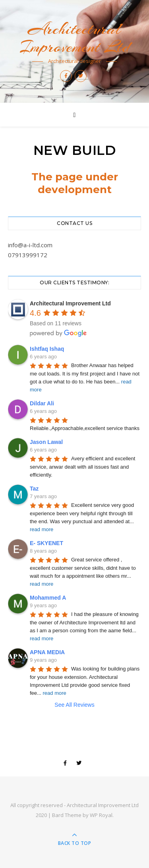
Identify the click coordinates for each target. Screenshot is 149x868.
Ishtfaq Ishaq (47, 349)
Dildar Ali (42, 403)
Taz (34, 489)
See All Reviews (74, 705)
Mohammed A (48, 598)
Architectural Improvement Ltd (74, 38)
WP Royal (101, 815)
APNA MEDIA (47, 652)
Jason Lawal (46, 442)
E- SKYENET (46, 543)
